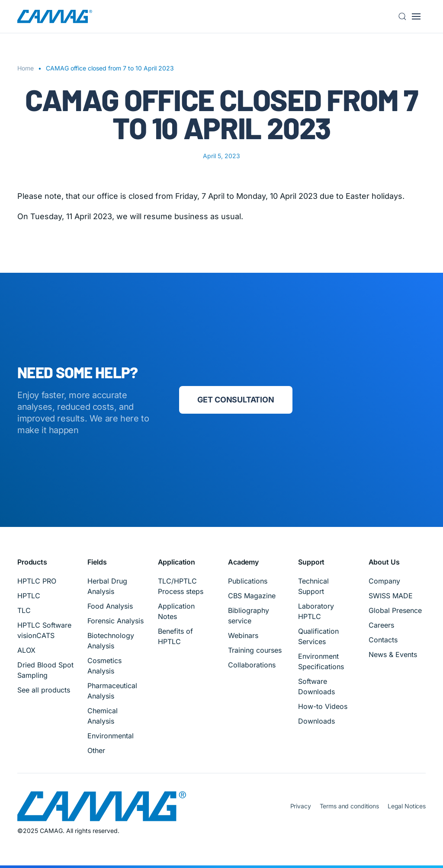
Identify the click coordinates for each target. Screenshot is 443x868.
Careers (381, 625)
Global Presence (395, 610)
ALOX (26, 650)
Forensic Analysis (116, 621)
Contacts (383, 640)
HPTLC (29, 596)
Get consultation (236, 400)
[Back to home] (55, 16)
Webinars (243, 635)
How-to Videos (323, 706)
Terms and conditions (349, 806)
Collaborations (252, 665)
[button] (405, 16)
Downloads (316, 721)
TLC (24, 610)
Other (96, 750)
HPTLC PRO (37, 581)
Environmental (111, 736)
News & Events (393, 654)
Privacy (301, 806)
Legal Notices (407, 806)
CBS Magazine (252, 596)
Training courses (255, 650)
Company (384, 581)
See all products (44, 690)
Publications (248, 581)
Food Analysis (110, 606)
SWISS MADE (391, 596)
